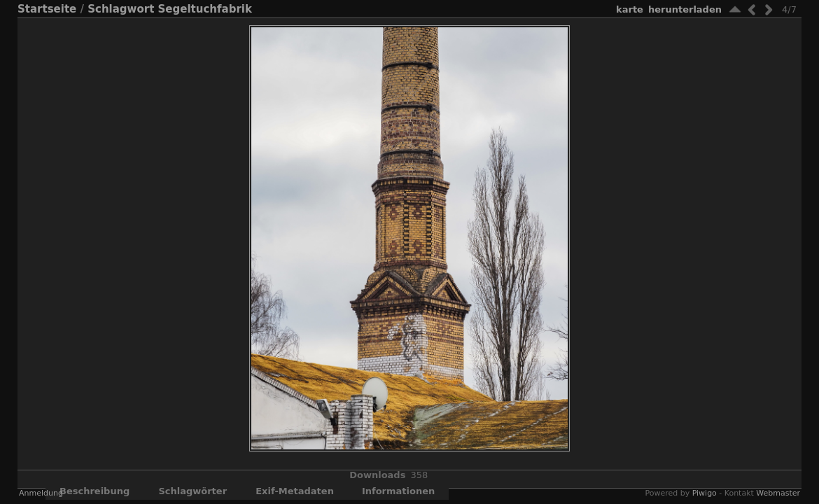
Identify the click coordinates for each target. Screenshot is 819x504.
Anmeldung (41, 493)
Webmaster (778, 493)
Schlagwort (121, 9)
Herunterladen (685, 9)
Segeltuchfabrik (205, 9)
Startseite (47, 9)
